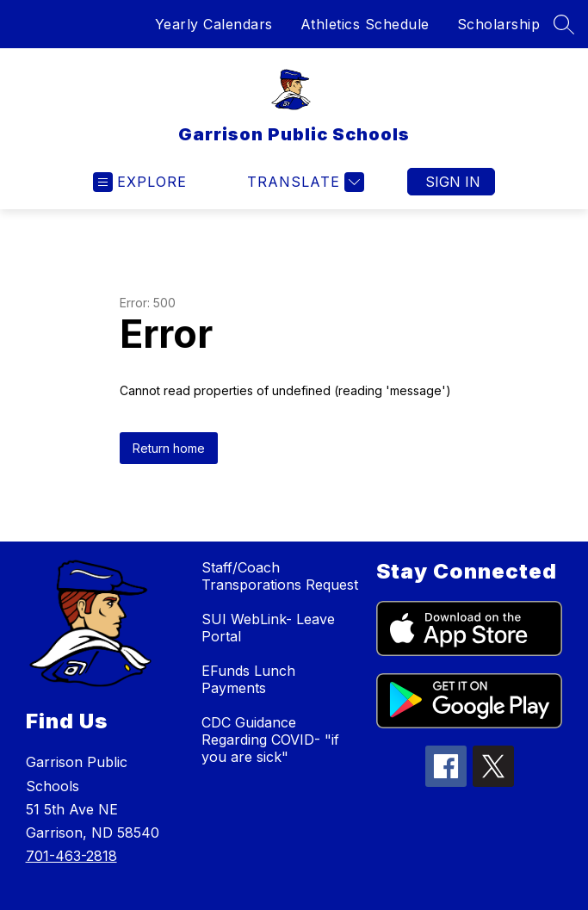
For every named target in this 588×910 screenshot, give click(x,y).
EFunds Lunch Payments (248, 679)
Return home (169, 448)
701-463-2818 (71, 856)
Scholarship (499, 24)
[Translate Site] (303, 182)
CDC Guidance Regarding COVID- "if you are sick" (270, 740)
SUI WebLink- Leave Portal (268, 628)
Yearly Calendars (214, 24)
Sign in (453, 182)
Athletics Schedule (365, 24)
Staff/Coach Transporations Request (280, 576)
